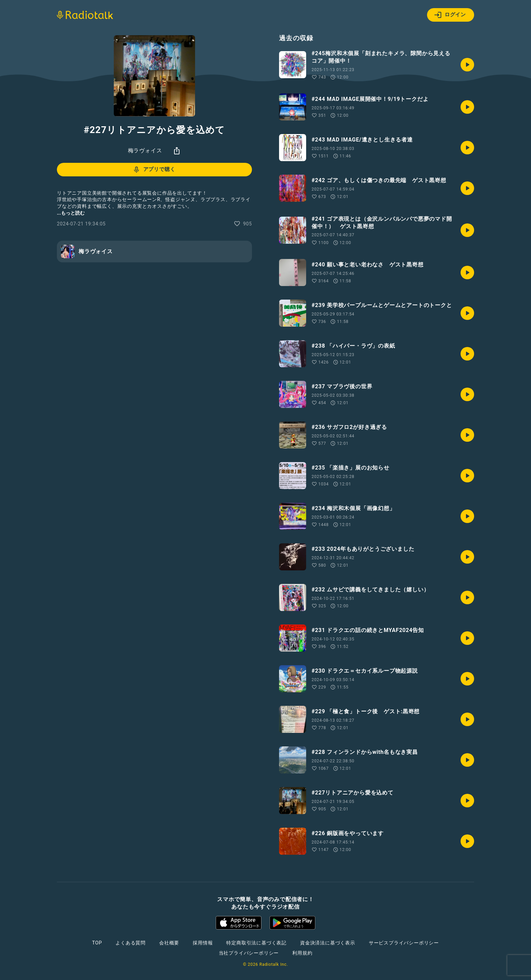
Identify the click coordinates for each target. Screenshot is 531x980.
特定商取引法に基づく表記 (256, 943)
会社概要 (169, 943)
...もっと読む (71, 213)
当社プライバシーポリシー (249, 953)
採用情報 (203, 943)
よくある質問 (131, 943)
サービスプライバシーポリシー (404, 943)
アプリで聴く (154, 170)
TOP (97, 943)
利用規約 (302, 953)
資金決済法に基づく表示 (328, 943)
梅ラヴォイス (145, 150)
